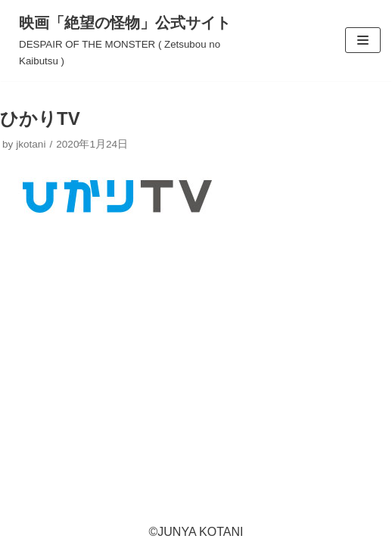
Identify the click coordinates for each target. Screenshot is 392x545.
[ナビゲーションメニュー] (363, 40)
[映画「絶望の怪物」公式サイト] (131, 40)
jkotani (31, 144)
